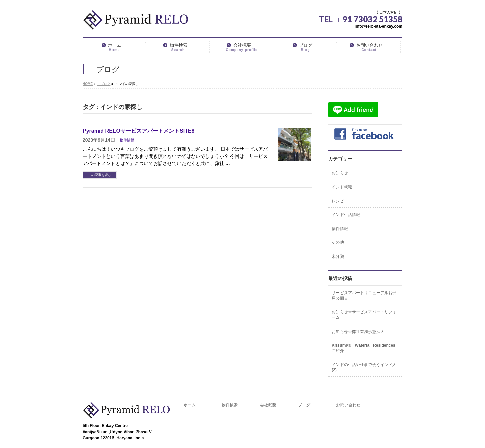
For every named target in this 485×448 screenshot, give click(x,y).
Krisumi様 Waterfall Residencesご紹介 (364, 348)
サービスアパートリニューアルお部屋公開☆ (364, 296)
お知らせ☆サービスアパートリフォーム (364, 315)
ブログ (304, 405)
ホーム (190, 405)
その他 (338, 242)
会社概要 (268, 405)
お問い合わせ (348, 405)
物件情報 (127, 140)
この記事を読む (100, 175)
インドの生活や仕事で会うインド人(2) (364, 367)
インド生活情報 (346, 215)
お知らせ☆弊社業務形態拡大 (358, 332)
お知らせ (340, 173)
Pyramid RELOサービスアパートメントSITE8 (139, 131)
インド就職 (342, 187)
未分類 (338, 256)
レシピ (338, 201)
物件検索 (230, 405)
